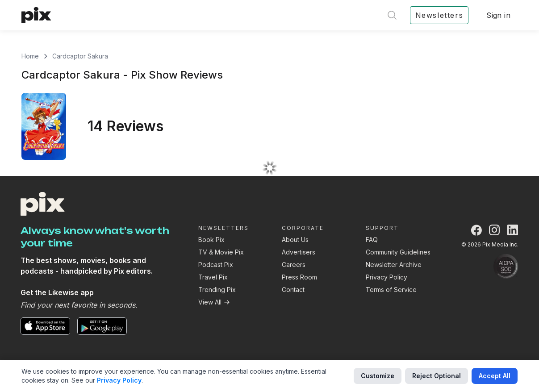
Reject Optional (437, 376)
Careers (294, 265)
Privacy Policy (386, 277)
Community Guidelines (398, 252)
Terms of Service (391, 290)
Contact (293, 290)
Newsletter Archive (394, 265)
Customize (378, 376)
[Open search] (392, 15)
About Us (295, 240)
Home (30, 56)
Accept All (495, 376)
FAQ (372, 240)
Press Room (299, 277)
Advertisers (299, 252)
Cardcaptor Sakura (80, 56)
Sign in (498, 15)
